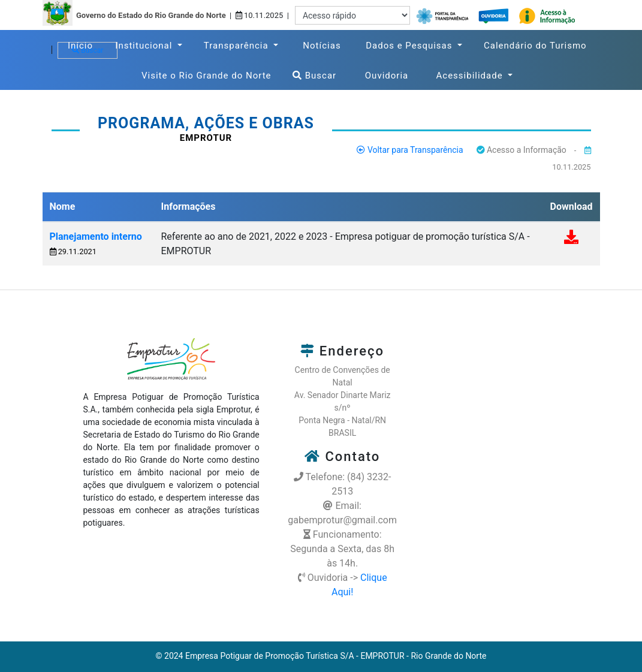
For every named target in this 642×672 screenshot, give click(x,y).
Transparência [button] (238, 46)
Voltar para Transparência (410, 150)
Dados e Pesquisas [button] (410, 46)
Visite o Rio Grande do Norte (209, 75)
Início (83, 45)
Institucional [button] (145, 46)
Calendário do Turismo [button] (535, 46)
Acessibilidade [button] (471, 76)
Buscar (314, 76)
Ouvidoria (392, 75)
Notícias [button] (322, 46)
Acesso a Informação (522, 150)
